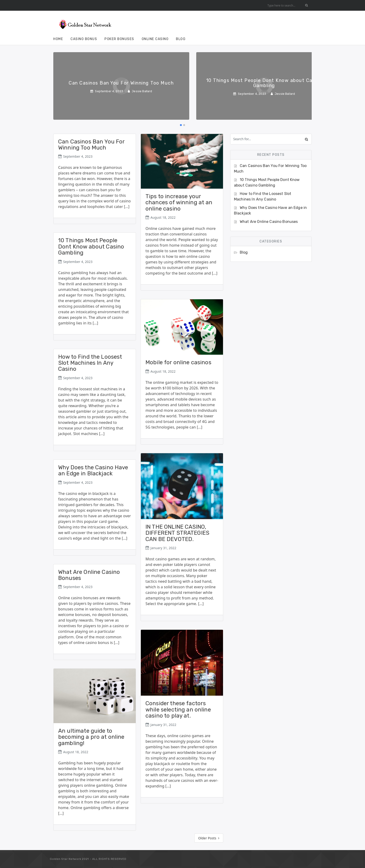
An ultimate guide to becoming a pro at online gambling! (91, 737)
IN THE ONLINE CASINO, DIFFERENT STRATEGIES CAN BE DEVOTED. (177, 533)
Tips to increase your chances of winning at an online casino (179, 203)
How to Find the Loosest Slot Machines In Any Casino (90, 363)
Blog (181, 39)
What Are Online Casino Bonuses (89, 575)
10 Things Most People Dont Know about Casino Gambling (91, 247)
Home (58, 39)
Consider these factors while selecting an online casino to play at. (178, 710)
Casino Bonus (84, 39)
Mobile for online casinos (178, 362)
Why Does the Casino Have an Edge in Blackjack (93, 470)
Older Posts (209, 838)
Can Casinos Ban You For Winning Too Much (91, 145)
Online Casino (155, 39)
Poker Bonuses (119, 39)
